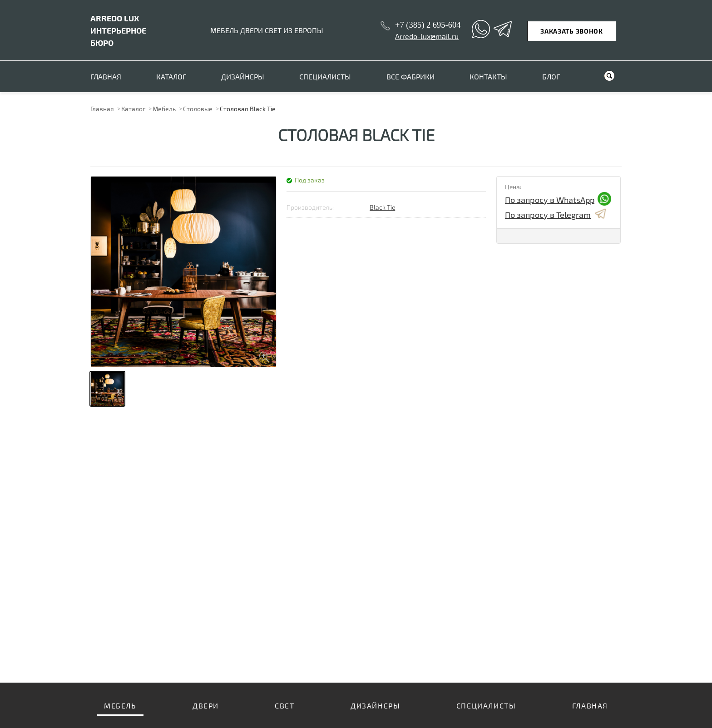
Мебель (164, 109)
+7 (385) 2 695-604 (428, 25)
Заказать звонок (572, 31)
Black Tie (382, 207)
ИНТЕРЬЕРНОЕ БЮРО (118, 30)
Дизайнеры (243, 76)
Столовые (198, 109)
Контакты (488, 76)
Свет (284, 706)
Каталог (171, 76)
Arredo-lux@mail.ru (427, 36)
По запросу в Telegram (556, 214)
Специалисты (325, 76)
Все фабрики (410, 76)
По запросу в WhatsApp (558, 199)
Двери (206, 706)
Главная (106, 76)
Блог (551, 76)
